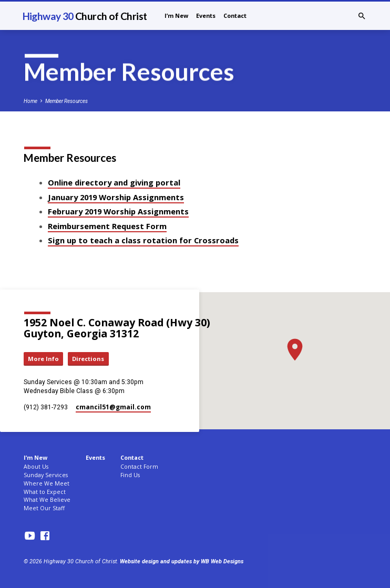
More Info (43, 359)
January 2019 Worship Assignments (116, 197)
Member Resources (66, 101)
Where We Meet (47, 483)
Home (30, 101)
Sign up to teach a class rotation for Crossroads (143, 240)
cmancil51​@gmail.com (113, 407)
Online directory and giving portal (114, 182)
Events (206, 16)
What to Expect (45, 492)
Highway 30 (85, 16)
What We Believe (47, 500)
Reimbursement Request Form (107, 226)
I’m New (176, 16)
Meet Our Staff (44, 508)
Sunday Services (46, 475)
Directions (88, 359)
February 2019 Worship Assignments (118, 211)
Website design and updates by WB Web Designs (182, 561)
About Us (36, 467)
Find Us (130, 475)
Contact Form (139, 467)
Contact (235, 16)
